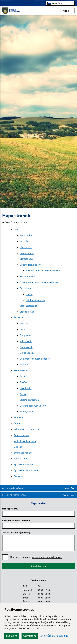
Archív (23, 394)
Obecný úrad (26, 247)
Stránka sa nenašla (23, 453)
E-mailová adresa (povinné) (16, 520)
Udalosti (18, 447)
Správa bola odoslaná (25, 464)
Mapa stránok (20, 222)
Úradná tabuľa (27, 312)
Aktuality (24, 323)
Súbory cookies (27, 412)
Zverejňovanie (21, 370)
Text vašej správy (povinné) (16, 532)
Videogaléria (26, 341)
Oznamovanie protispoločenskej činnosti (40, 282)
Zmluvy (23, 376)
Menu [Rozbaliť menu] (68, 11)
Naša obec (25, 241)
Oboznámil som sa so (36, 557)
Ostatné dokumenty (35, 300)
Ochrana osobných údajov (33, 406)
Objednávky (26, 388)
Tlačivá (29, 294)
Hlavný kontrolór (28, 276)
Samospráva (26, 235)
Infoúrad (24, 365)
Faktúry (23, 382)
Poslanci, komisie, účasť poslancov (43, 271)
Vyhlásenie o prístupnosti (26, 429)
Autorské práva (21, 435)
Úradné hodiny (27, 253)
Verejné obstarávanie (30, 400)
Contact (18, 423)
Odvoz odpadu (27, 353)
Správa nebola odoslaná (26, 470)
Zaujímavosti (26, 347)
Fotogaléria (25, 335)
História (24, 329)
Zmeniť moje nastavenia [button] (54, 636)
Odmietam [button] (30, 636)
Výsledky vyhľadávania (25, 441)
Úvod (6, 222)
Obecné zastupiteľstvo (31, 265)
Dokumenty (25, 288)
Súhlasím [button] (12, 636)
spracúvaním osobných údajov (47, 557)
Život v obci (19, 318)
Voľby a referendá (28, 306)
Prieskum (19, 476)
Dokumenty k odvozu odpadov (35, 359)
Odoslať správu (38, 566)
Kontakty (18, 417)
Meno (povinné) (10, 509)
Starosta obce (27, 259)
